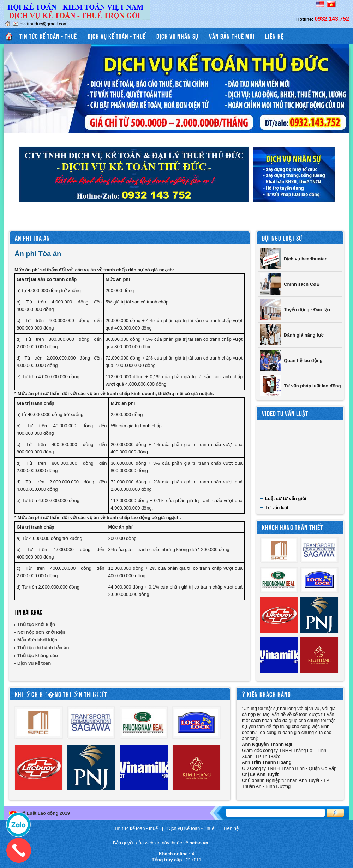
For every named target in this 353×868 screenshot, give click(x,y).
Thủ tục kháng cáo (38, 655)
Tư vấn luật (277, 508)
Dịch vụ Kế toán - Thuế (117, 36)
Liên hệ (274, 36)
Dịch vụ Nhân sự (177, 36)
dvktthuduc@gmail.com (44, 24)
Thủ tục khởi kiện (36, 624)
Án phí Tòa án (32, 238)
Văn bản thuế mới (232, 36)
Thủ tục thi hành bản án (43, 648)
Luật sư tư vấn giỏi (286, 498)
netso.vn (199, 843)
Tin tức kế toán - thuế (48, 36)
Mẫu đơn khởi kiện (37, 640)
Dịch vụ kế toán (34, 663)
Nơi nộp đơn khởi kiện (41, 632)
